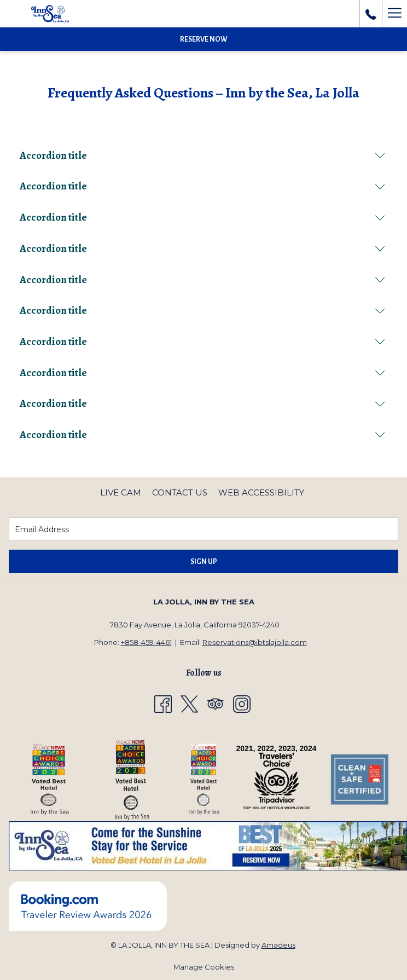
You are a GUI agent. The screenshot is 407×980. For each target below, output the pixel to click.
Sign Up (204, 562)
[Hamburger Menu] (394, 14)
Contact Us (180, 492)
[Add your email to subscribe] (203, 529)
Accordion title (202, 155)
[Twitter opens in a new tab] (189, 703)
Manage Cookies (204, 967)
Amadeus (278, 945)
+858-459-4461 (146, 642)
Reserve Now (204, 39)
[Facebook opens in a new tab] (163, 703)
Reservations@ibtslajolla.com (255, 642)
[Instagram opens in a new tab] (242, 703)
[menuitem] (121, 493)
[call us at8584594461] (371, 14)
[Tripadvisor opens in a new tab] (216, 703)
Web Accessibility (261, 492)
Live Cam (121, 492)
